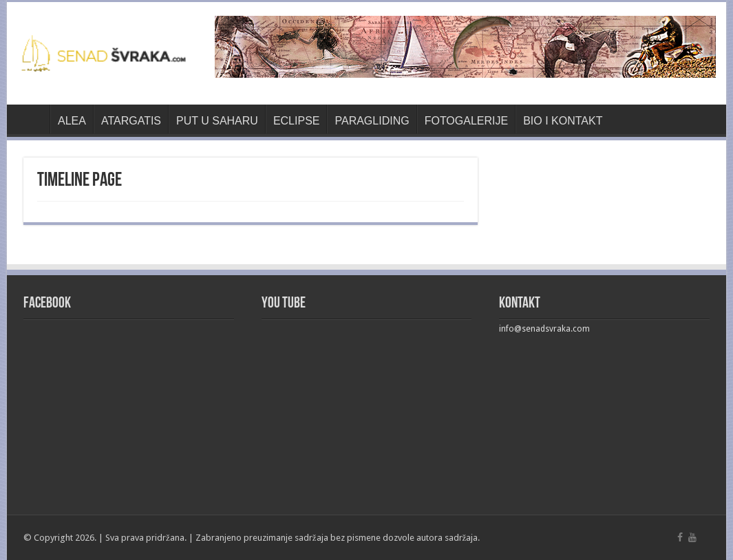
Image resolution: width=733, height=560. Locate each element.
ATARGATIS (131, 121)
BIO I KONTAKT (563, 121)
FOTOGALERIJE (467, 121)
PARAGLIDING (372, 121)
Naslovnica (32, 119)
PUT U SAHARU (217, 121)
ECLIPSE (297, 121)
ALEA (72, 121)
